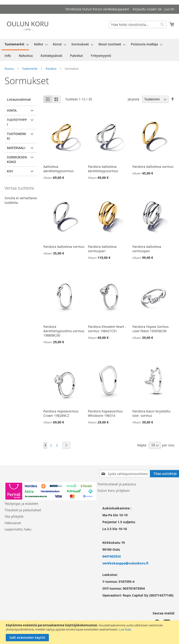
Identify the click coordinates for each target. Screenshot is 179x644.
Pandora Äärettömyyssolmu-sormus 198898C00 (64, 331)
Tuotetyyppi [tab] (17, 122)
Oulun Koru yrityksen (114, 491)
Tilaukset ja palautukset (23, 510)
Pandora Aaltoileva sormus (153, 167)
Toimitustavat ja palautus (117, 484)
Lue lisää (125, 629)
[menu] (89, 50)
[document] (90, 632)
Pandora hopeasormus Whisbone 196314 (105, 413)
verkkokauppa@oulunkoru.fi (125, 563)
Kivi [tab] (10, 171)
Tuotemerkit (30, 69)
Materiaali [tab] (16, 148)
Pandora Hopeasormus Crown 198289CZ (61, 413)
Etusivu (9, 69)
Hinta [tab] (12, 110)
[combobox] (138, 25)
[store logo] (28, 26)
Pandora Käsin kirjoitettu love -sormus (151, 413)
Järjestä (134, 99)
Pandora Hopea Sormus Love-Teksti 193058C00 (151, 329)
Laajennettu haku (18, 529)
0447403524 (112, 556)
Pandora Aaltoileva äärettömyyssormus (103, 169)
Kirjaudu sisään (145, 9)
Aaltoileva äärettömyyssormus (59, 169)
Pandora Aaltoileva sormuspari (102, 249)
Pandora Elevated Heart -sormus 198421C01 (107, 329)
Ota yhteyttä (14, 516)
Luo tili (169, 9)
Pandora (51, 69)
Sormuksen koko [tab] (17, 159)
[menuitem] (15, 44)
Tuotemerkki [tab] (17, 136)
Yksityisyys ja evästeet (21, 504)
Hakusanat (13, 523)
